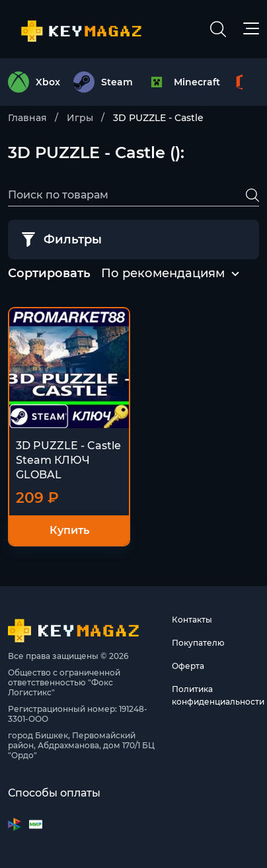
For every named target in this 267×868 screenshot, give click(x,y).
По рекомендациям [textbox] (163, 273)
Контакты (192, 620)
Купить (69, 530)
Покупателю (198, 643)
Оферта (188, 666)
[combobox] (163, 274)
